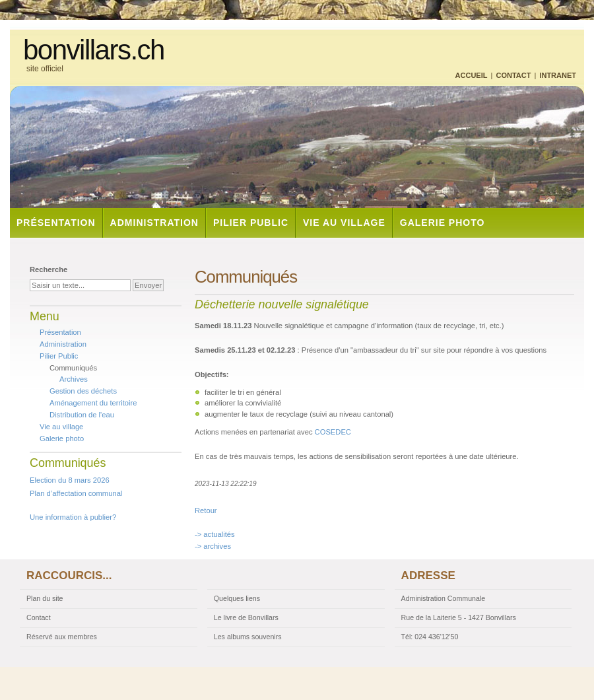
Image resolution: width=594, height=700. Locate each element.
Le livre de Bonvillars (246, 617)
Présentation (56, 223)
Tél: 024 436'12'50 (430, 637)
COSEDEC (333, 432)
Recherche (49, 269)
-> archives (213, 546)
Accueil (472, 75)
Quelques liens (237, 598)
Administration (154, 223)
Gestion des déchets (83, 391)
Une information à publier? (73, 517)
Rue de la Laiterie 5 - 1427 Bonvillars (459, 617)
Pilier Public (251, 223)
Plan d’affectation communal (76, 493)
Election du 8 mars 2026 (70, 480)
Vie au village (344, 223)
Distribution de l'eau (82, 415)
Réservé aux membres (62, 637)
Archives (74, 379)
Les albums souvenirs (248, 637)
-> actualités (215, 534)
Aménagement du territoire (93, 403)
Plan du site (45, 598)
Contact (513, 75)
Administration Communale (444, 598)
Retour (206, 510)
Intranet (558, 75)
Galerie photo (443, 223)
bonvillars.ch (94, 50)
